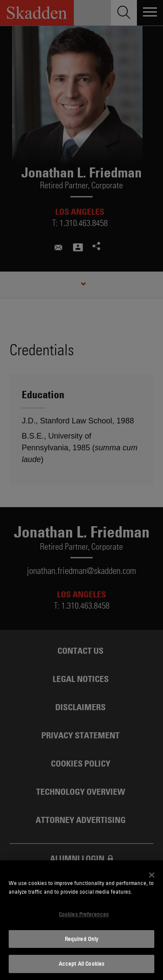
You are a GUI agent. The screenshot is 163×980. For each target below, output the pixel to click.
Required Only (82, 939)
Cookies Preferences (84, 914)
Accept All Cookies (81, 964)
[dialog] (81, 920)
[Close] (152, 875)
